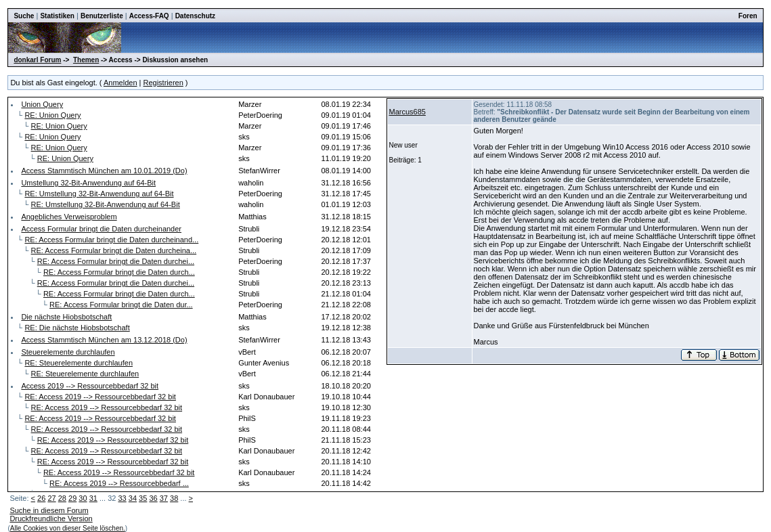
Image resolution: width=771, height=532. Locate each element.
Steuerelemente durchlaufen (68, 352)
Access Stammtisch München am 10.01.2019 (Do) (104, 171)
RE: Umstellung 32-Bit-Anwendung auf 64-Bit (99, 194)
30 (83, 498)
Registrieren (163, 83)
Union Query (42, 104)
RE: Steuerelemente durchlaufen (79, 363)
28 (62, 498)
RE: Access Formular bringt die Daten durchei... (116, 261)
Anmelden (120, 83)
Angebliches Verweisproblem (69, 217)
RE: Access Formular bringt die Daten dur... (121, 305)
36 (153, 498)
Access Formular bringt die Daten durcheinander (101, 229)
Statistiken (57, 16)
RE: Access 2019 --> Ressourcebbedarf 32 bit (100, 397)
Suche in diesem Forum (49, 510)
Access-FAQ (149, 16)
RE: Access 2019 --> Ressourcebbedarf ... (119, 483)
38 (174, 498)
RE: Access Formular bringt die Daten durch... (119, 272)
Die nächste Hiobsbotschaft (66, 317)
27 (51, 498)
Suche (24, 16)
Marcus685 (407, 112)
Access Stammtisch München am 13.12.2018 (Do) (104, 340)
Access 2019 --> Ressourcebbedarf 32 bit (90, 386)
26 (41, 498)
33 (122, 498)
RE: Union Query (52, 115)
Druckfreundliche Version (51, 518)
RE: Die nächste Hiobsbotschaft (77, 328)
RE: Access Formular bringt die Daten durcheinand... (111, 240)
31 (93, 498)
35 (143, 498)
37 (164, 498)
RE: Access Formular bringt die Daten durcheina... (114, 250)
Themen (86, 60)
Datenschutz (195, 16)
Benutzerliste (102, 16)
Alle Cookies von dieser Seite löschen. (68, 528)
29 (72, 498)
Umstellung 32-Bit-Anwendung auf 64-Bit (88, 183)
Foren (748, 16)
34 (133, 498)
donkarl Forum (37, 60)
